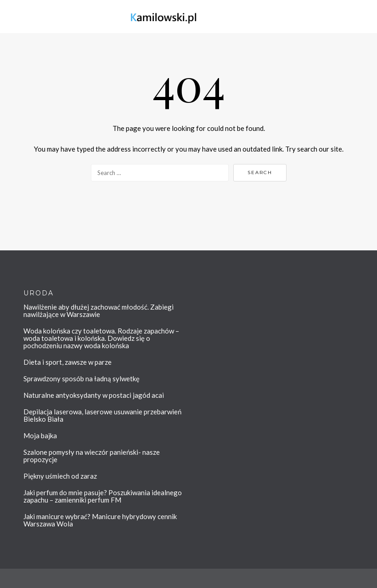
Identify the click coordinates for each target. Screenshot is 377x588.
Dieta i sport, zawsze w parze (68, 362)
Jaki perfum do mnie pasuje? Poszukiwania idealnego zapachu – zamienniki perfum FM (103, 496)
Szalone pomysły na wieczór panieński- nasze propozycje (92, 456)
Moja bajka (40, 435)
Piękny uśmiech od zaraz (60, 476)
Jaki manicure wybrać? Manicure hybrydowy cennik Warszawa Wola (100, 520)
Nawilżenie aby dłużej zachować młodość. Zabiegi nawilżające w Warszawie (98, 311)
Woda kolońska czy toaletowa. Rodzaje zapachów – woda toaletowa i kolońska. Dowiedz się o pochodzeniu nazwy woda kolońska (101, 338)
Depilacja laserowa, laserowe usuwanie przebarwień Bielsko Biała (102, 415)
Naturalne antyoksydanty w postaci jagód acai (94, 395)
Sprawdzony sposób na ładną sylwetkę (82, 379)
